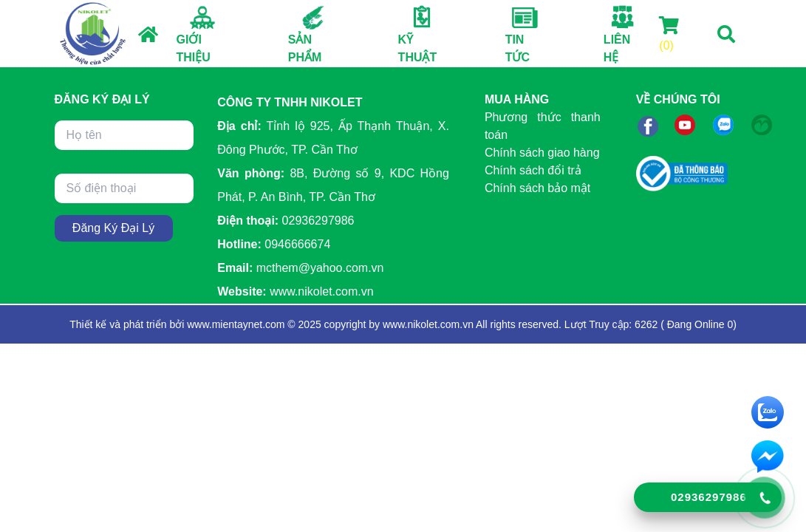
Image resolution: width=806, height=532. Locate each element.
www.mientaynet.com (236, 324)
